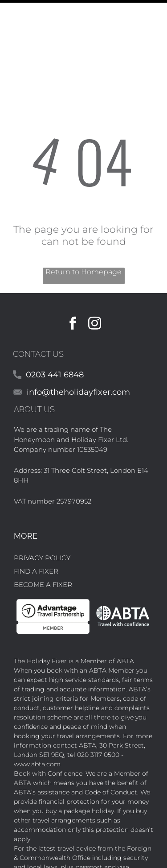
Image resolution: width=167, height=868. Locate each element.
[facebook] (73, 286)
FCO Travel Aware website (109, 838)
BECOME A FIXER (43, 546)
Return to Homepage (83, 234)
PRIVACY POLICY (42, 519)
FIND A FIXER (36, 533)
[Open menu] (157, 13)
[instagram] (94, 286)
